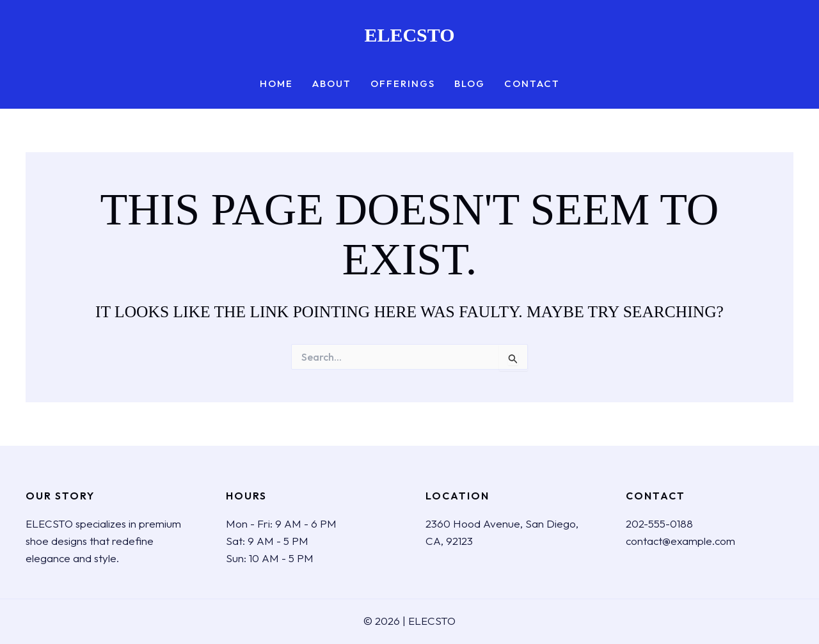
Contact (532, 84)
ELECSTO (409, 35)
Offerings (403, 84)
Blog (470, 84)
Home (276, 84)
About (332, 84)
